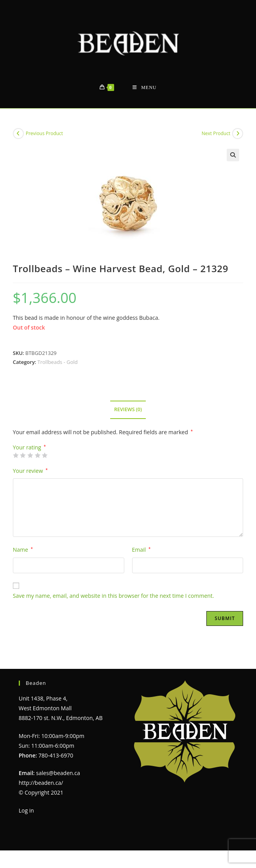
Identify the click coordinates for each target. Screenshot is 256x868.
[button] (233, 155)
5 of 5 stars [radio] (45, 455)
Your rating (30, 447)
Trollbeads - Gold (58, 362)
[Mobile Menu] (144, 88)
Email (141, 550)
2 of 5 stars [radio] (23, 455)
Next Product (216, 133)
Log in (26, 810)
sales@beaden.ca (58, 773)
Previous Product (44, 133)
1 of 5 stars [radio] (16, 455)
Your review (30, 471)
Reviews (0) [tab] (128, 409)
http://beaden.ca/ (41, 783)
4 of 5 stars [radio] (38, 455)
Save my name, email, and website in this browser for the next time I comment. (114, 596)
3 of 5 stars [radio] (30, 455)
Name (23, 550)
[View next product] (238, 134)
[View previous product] (18, 134)
